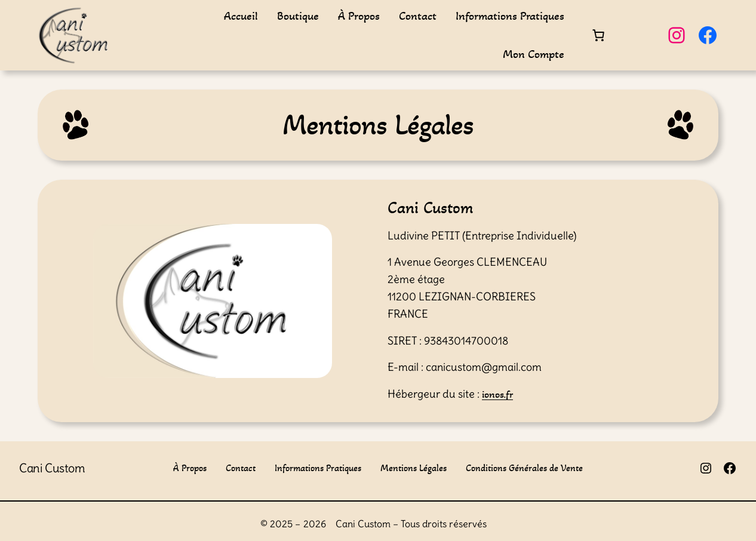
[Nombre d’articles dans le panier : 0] (598, 35)
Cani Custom (52, 468)
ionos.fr (497, 394)
